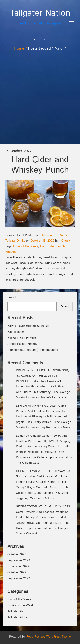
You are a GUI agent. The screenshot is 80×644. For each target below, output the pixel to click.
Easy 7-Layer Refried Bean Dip (28, 326)
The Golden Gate (28, 463)
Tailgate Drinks (15, 241)
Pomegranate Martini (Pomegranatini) (33, 350)
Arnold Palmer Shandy (22, 344)
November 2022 (18, 566)
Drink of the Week (26, 246)
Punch (61, 246)
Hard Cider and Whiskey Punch (40, 165)
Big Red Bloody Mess (22, 338)
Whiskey (11, 252)
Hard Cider (47, 246)
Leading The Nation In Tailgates (40, 17)
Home (19, 48)
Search (12, 297)
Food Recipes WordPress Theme (49, 637)
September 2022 (19, 578)
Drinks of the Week (54, 235)
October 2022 (17, 572)
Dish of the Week (19, 599)
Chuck (66, 241)
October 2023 (17, 554)
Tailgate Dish (16, 611)
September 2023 (19, 560)
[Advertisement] (40, 101)
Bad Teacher (16, 332)
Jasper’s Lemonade (54, 397)
